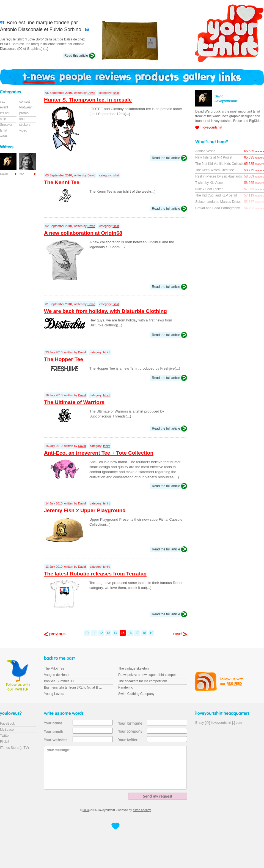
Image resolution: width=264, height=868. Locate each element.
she (22, 119)
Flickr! (4, 742)
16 (130, 633)
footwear (26, 107)
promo (24, 113)
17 (137, 633)
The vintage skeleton (134, 668)
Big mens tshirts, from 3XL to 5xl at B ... (73, 687)
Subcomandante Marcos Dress (218, 202)
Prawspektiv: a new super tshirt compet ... (149, 675)
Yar (21, 174)
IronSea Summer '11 (59, 681)
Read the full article (166, 158)
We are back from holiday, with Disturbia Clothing (105, 311)
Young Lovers (54, 694)
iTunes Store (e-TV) (14, 748)
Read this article (76, 56)
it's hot (5, 113)
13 (108, 633)
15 (123, 633)
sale (3, 119)
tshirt (116, 93)
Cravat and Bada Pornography (218, 208)
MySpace (7, 730)
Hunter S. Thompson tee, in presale (88, 100)
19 (151, 633)
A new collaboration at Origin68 (83, 233)
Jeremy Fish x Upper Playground (85, 510)
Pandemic (126, 687)
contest (25, 102)
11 (94, 633)
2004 (86, 810)
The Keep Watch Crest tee (215, 170)
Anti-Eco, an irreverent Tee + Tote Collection (99, 453)
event (4, 107)
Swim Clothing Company (136, 694)
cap (3, 102)
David (91, 93)
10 (87, 633)
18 (144, 633)
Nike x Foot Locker (209, 189)
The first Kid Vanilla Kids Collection (221, 164)
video (23, 130)
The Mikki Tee (54, 668)
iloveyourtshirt (212, 127)
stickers (25, 125)
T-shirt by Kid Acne (209, 183)
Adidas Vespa (205, 151)
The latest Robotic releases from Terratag (95, 574)
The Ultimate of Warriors (74, 402)
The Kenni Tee (62, 182)
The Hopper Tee (64, 359)
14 (115, 633)
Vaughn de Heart (56, 675)
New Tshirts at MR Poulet (214, 157)
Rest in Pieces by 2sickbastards (218, 176)
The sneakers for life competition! (143, 681)
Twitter (5, 736)
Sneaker (6, 125)
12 (101, 633)
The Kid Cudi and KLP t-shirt (216, 195)
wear (4, 136)
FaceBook (7, 724)
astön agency (142, 810)
